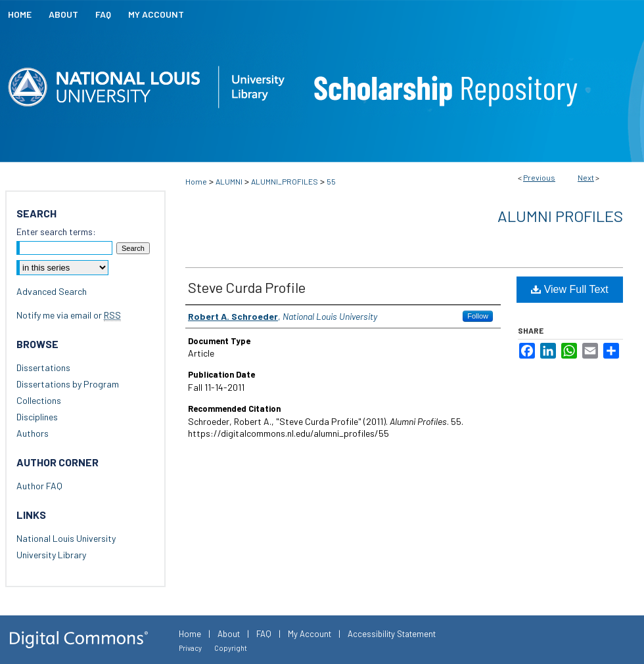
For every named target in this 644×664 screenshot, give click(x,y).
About (229, 634)
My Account (310, 634)
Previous (539, 177)
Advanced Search (52, 291)
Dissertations (43, 367)
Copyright (231, 648)
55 (331, 181)
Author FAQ (39, 486)
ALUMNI (229, 181)
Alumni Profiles (560, 216)
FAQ (264, 634)
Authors (33, 433)
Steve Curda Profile (247, 287)
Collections (39, 400)
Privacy (190, 648)
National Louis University (66, 538)
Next (586, 177)
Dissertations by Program (68, 384)
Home (196, 181)
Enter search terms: (56, 232)
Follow (478, 316)
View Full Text (570, 289)
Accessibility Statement (392, 634)
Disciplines (37, 417)
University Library (51, 555)
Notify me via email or (69, 315)
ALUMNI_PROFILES (285, 181)
